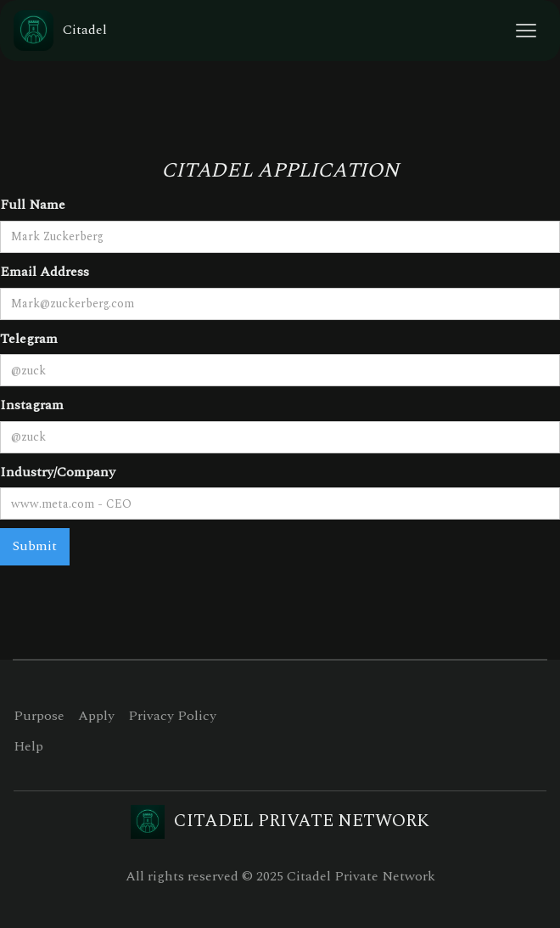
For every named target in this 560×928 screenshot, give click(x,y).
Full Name (33, 205)
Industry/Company (58, 472)
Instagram (32, 405)
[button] (526, 31)
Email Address (45, 272)
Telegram (29, 339)
